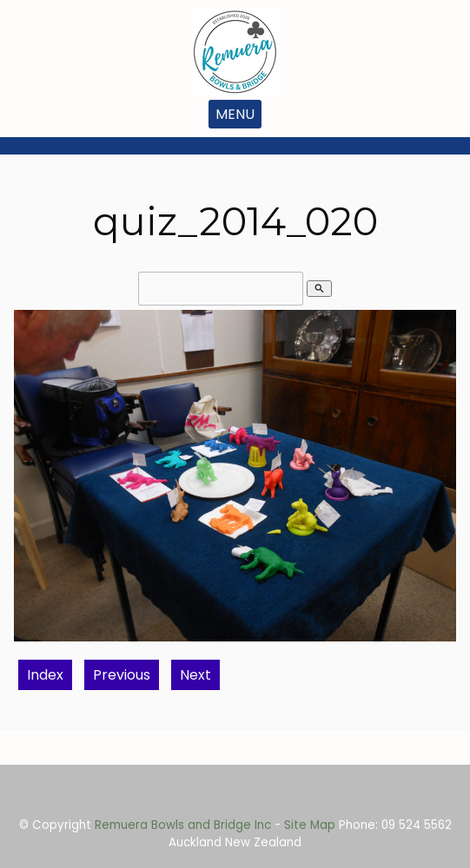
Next (195, 675)
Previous (122, 675)
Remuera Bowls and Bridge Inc (183, 825)
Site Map (310, 825)
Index (45, 675)
